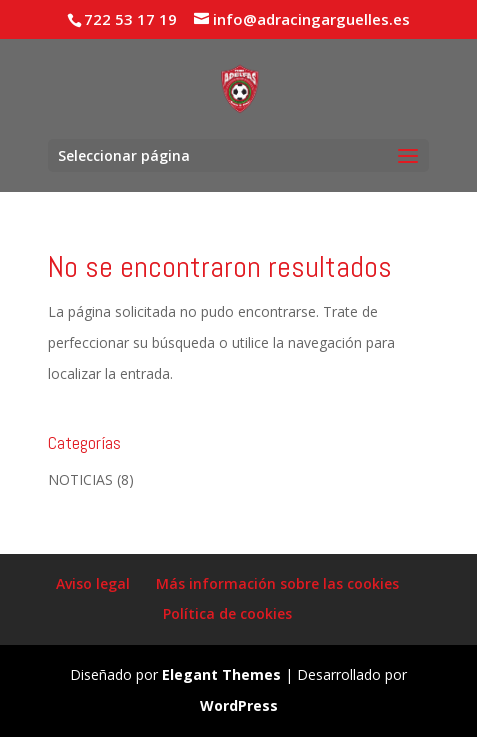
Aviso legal (93, 583)
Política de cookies (227, 613)
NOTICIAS (80, 479)
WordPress (239, 705)
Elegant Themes (221, 674)
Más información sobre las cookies (277, 583)
